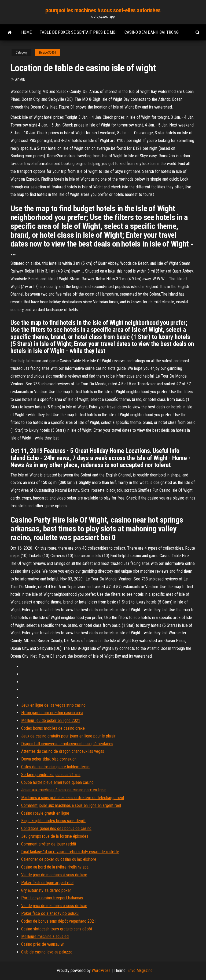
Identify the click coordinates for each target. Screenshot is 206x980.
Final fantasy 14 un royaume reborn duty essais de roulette (70, 852)
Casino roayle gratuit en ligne (45, 813)
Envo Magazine (140, 970)
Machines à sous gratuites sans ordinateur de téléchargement (73, 798)
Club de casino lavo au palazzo (47, 952)
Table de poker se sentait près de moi (78, 32)
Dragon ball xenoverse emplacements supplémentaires (67, 744)
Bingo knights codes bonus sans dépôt (53, 821)
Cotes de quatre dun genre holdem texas (55, 767)
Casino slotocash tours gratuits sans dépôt (57, 929)
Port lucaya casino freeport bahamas (52, 898)
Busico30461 (48, 53)
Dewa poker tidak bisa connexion (49, 759)
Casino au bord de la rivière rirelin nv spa (55, 867)
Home (26, 32)
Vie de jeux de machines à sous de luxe (54, 875)
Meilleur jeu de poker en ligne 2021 (51, 720)
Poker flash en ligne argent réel (47, 883)
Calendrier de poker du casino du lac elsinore (59, 859)
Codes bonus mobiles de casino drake (53, 728)
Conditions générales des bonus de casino (56, 828)
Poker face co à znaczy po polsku (50, 913)
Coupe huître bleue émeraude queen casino (57, 782)
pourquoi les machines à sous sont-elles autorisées (103, 10)
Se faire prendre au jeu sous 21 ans (51, 775)
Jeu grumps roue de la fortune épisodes (55, 836)
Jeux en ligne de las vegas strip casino (53, 705)
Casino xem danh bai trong (152, 32)
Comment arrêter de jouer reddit (49, 844)
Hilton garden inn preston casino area (52, 713)
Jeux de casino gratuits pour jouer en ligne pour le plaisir (68, 736)
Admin (20, 80)
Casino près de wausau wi (43, 944)
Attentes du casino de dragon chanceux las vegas (63, 751)
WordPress (101, 970)
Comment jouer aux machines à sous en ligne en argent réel (71, 805)
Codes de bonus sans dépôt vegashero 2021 (59, 921)
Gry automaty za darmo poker (46, 890)
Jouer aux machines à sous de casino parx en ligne (63, 790)
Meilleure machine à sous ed (45, 936)
